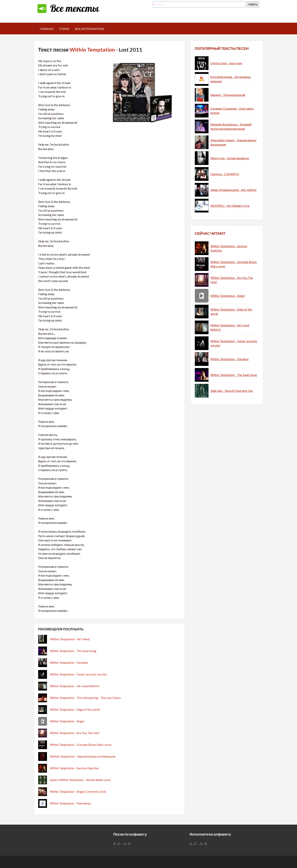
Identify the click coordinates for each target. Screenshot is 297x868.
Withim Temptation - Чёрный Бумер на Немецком (83, 756)
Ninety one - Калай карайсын (230, 158)
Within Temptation (92, 50)
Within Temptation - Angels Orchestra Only (78, 792)
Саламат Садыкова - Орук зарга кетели (232, 111)
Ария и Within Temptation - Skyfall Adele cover (80, 780)
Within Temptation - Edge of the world (75, 709)
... (122, 844)
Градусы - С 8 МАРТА (225, 174)
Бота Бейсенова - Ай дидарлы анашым (231, 79)
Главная (47, 29)
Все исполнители (90, 29)
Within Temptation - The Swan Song (73, 651)
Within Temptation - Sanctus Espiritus (74, 768)
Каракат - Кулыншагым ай (228, 95)
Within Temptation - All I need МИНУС (75, 686)
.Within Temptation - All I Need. (70, 639)
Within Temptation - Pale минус (71, 803)
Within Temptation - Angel (67, 721)
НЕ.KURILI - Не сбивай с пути (230, 206)
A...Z (117, 844)
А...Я (127, 844)
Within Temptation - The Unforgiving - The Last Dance (85, 698)
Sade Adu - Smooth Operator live (232, 391)
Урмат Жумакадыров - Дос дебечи (233, 190)
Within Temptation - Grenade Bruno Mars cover (81, 745)
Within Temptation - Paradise (69, 663)
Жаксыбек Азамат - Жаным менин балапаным (233, 142)
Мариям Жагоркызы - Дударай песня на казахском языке (231, 127)
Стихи (64, 29)
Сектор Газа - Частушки (226, 63)
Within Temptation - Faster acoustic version (79, 674)
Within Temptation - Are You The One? (75, 733)
